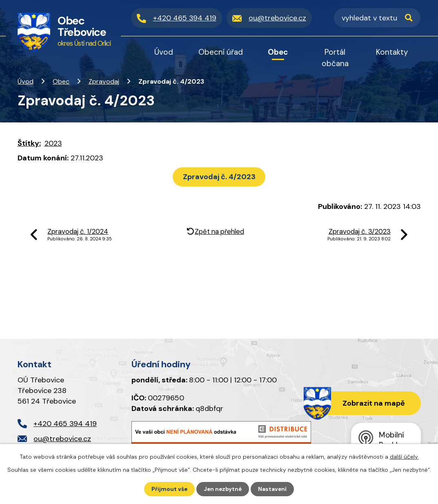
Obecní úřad (221, 52)
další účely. (404, 456)
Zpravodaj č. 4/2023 (219, 177)
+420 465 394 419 (65, 424)
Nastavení (273, 489)
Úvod (26, 81)
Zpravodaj (104, 81)
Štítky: (29, 143)
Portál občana (335, 58)
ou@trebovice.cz (62, 439)
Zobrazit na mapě (372, 404)
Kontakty (392, 52)
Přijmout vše (168, 489)
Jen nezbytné (223, 489)
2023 (53, 143)
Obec (61, 81)
